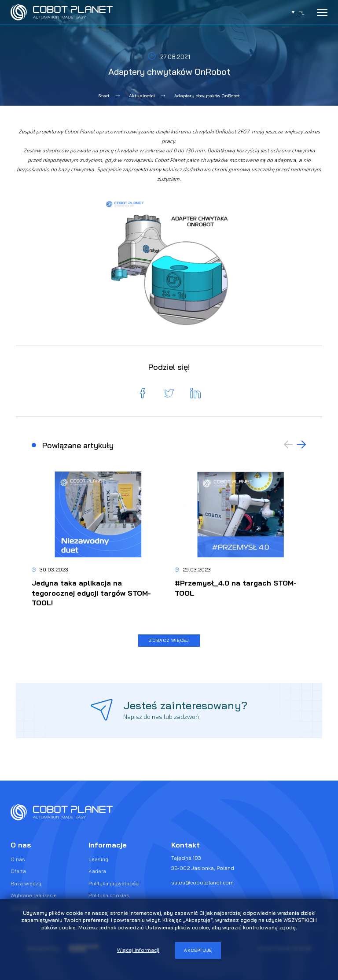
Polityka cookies (109, 895)
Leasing (98, 859)
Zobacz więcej (169, 640)
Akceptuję (198, 950)
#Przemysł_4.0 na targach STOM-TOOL (236, 588)
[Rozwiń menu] (322, 12)
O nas (18, 859)
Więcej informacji (138, 950)
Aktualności (142, 96)
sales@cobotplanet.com (202, 882)
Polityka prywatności (114, 883)
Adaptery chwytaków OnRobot (207, 96)
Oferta (18, 871)
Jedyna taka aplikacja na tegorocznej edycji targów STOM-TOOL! (91, 593)
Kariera (97, 871)
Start (104, 96)
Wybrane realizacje (34, 895)
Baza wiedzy (26, 883)
